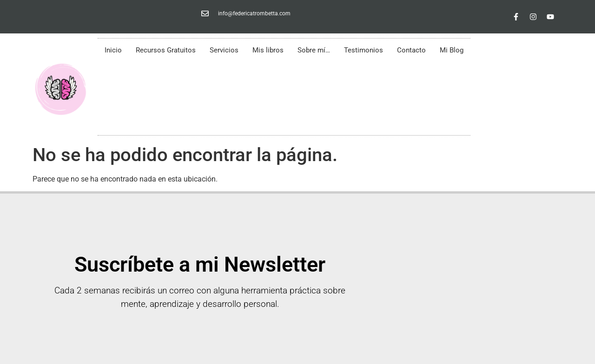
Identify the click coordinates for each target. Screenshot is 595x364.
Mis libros (268, 50)
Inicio (113, 50)
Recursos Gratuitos (166, 50)
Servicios (224, 50)
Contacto (411, 50)
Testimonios (364, 50)
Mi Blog (452, 50)
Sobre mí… (314, 50)
